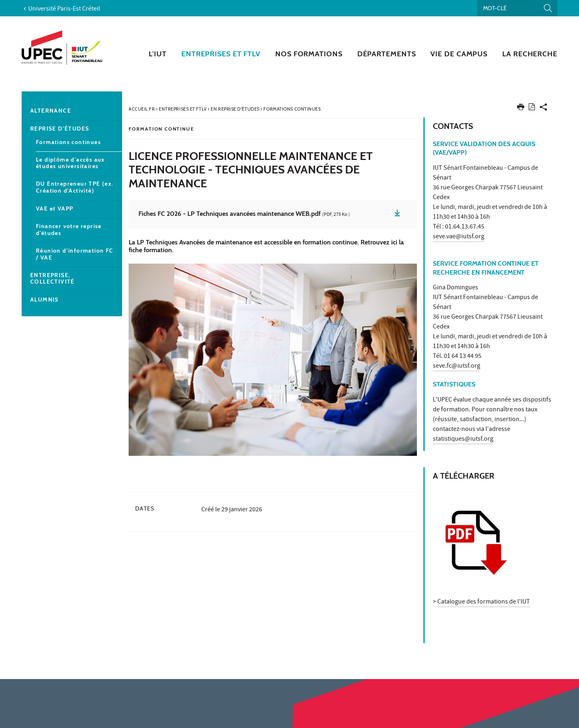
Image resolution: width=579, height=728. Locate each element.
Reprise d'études (60, 129)
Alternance (51, 111)
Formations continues (68, 142)
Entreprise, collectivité (52, 279)
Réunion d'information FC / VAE (75, 254)
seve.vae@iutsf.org (459, 237)
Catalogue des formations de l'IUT (484, 602)
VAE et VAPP (55, 209)
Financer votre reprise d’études (69, 230)
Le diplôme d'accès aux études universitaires (70, 163)
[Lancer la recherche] (548, 8)
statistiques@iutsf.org (463, 439)
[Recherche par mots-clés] (517, 8)
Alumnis (45, 300)
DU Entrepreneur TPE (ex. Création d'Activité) (75, 187)
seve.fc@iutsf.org (457, 366)
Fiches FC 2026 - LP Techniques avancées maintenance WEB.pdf (244, 214)
